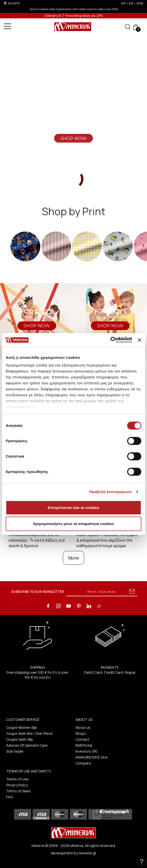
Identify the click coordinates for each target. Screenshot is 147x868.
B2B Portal (84, 745)
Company (83, 763)
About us (83, 727)
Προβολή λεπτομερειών (110, 492)
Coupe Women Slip (22, 727)
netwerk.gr (87, 853)
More (73, 558)
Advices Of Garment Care (27, 745)
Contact (82, 739)
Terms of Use (17, 779)
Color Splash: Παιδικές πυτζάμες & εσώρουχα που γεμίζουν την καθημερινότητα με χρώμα (107, 540)
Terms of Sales (18, 791)
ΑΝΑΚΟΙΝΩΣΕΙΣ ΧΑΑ (92, 757)
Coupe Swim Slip (20, 739)
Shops (81, 733)
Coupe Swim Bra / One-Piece (29, 733)
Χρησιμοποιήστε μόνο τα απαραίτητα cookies (73, 524)
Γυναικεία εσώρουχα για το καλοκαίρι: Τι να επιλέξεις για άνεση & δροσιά (37, 540)
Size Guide (15, 751)
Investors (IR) (87, 751)
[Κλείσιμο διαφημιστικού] (140, 340)
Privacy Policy (17, 785)
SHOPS (14, 3)
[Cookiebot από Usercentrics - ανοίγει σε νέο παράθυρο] (110, 340)
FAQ (9, 797)
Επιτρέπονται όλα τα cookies (73, 508)
